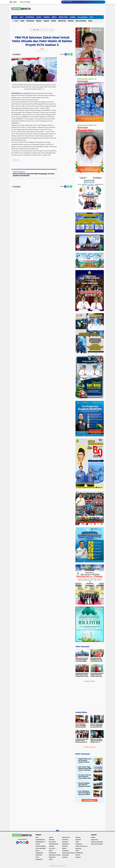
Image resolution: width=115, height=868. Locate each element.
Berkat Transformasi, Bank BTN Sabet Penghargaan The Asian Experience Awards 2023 (34, 175)
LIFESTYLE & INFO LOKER (82, 846)
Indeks (15, 17)
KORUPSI (51, 846)
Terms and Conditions (97, 844)
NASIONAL (78, 848)
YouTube (28, 843)
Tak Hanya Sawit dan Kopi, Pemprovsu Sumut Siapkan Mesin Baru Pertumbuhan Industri (85, 777)
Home (15, 2)
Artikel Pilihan (81, 712)
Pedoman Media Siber (97, 842)
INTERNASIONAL (54, 844)
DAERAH (73, 17)
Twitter (25, 843)
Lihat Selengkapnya (90, 800)
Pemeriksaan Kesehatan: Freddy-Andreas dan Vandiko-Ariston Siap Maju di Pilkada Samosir (97, 675)
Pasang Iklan (94, 840)
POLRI (37, 857)
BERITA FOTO (63, 17)
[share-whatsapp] (71, 54)
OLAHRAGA (65, 851)
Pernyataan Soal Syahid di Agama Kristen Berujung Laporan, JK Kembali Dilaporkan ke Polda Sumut (82, 741)
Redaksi (93, 837)
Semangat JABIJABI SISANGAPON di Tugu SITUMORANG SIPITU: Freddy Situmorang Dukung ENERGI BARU (97, 660)
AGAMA (39, 17)
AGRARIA (47, 17)
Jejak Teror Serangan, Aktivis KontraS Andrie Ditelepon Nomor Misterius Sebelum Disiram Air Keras (96, 741)
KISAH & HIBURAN (41, 846)
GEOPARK (78, 840)
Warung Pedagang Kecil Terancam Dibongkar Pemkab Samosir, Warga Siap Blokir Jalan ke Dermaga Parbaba (84, 785)
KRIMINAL (65, 846)
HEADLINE (65, 842)
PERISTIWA (39, 855)
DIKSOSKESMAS (40, 840)
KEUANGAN (79, 844)
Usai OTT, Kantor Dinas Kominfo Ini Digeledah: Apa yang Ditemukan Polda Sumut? (96, 726)
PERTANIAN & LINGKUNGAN (56, 855)
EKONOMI (52, 840)
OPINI (77, 851)
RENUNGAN (52, 857)
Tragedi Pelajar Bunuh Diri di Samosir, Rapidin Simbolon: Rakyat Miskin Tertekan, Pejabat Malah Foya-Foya (85, 760)
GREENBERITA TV (40, 842)
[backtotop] (58, 831)
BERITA (54, 17)
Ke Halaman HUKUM (90, 747)
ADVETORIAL (30, 17)
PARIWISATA (52, 853)
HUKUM (38, 844)
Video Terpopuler (82, 647)
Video (16, 21)
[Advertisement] (90, 697)
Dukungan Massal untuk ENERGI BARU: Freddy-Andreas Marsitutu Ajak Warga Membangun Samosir (82, 675)
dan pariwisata (82, 17)
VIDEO (51, 859)
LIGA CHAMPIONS (41, 848)
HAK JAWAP (52, 842)
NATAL (37, 851)
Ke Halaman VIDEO (90, 681)
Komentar (16, 54)
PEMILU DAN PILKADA (68, 853)
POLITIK (78, 855)
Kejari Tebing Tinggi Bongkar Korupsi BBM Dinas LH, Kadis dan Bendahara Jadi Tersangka (85, 769)
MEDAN (64, 848)
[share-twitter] (69, 54)
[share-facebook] (66, 54)
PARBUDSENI (39, 853)
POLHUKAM (65, 855)
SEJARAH (78, 857)
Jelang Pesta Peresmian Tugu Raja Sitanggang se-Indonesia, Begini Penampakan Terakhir (82, 660)
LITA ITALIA (52, 848)
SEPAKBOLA (39, 859)
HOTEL (77, 842)
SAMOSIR (65, 857)
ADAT (22, 17)
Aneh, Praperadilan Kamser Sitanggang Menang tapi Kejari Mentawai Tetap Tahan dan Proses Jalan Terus (81, 726)
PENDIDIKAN (79, 853)
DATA (91, 17)
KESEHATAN (66, 844)
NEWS (51, 851)
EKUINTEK (65, 840)
